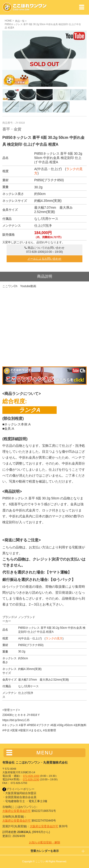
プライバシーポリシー (18, 789)
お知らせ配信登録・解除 (45, 842)
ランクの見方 (54, 638)
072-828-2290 (31, 779)
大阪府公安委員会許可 (17, 811)
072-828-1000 (31, 776)
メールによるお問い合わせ (44, 259)
